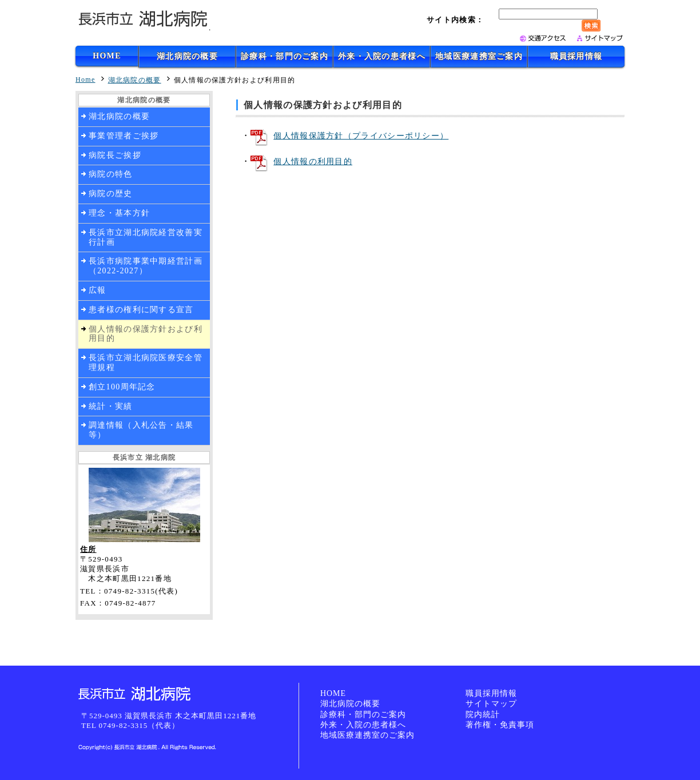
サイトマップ (491, 704)
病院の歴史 (111, 194)
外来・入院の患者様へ (382, 56)
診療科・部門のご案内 (285, 56)
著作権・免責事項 (500, 725)
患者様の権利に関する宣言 (141, 310)
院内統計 (483, 715)
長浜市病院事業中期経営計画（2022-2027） (146, 266)
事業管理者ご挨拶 (124, 136)
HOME (107, 56)
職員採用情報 (576, 56)
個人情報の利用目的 (313, 162)
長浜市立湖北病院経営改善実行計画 (146, 237)
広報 (98, 290)
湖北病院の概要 (187, 56)
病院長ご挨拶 (115, 155)
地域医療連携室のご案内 (367, 735)
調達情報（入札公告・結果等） (141, 430)
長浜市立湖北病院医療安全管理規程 (146, 363)
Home (85, 79)
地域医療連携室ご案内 (479, 56)
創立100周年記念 (122, 387)
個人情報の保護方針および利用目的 (146, 334)
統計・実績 (111, 406)
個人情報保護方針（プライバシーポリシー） (361, 136)
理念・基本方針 (119, 213)
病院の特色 (111, 174)
